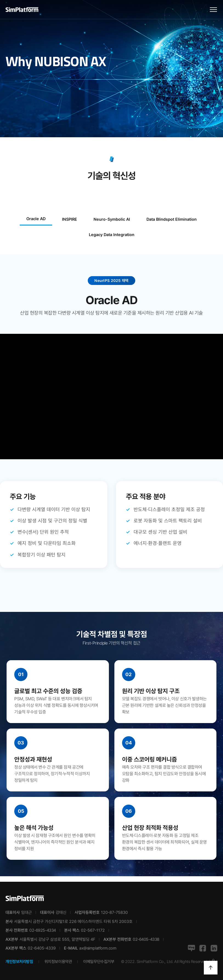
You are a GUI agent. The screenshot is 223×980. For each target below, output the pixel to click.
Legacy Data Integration (112, 235)
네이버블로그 (191, 948)
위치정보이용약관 (58, 962)
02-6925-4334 (43, 930)
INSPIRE (70, 219)
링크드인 (214, 948)
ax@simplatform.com (98, 948)
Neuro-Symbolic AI (112, 219)
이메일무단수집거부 (99, 962)
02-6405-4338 (146, 939)
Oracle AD (36, 219)
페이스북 (203, 948)
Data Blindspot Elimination (172, 219)
